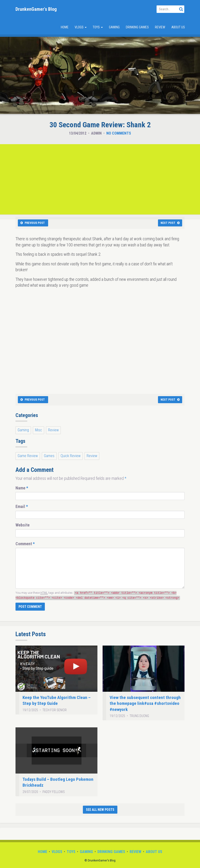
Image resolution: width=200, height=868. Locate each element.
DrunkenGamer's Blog (36, 9)
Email (22, 506)
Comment (25, 544)
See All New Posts (100, 810)
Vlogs (81, 27)
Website (23, 525)
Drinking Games (137, 27)
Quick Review (71, 456)
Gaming (114, 27)
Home (65, 27)
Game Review (28, 456)
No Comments (119, 133)
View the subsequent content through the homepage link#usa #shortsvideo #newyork (145, 703)
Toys (98, 27)
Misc (38, 430)
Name (22, 488)
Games (49, 456)
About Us (178, 27)
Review (160, 27)
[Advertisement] (100, 179)
